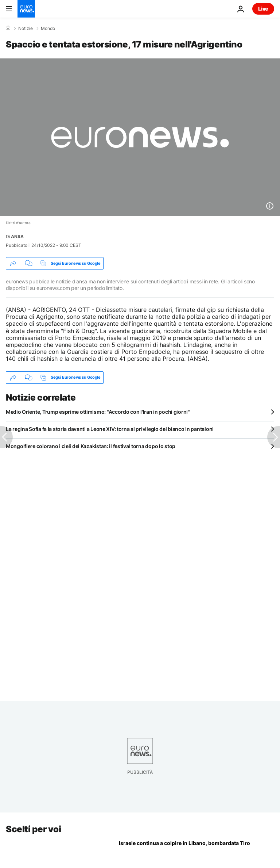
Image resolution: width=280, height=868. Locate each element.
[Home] (8, 28)
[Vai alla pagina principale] (26, 9)
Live (263, 9)
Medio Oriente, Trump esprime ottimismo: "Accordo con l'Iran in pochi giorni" (98, 412)
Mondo (48, 28)
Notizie (26, 28)
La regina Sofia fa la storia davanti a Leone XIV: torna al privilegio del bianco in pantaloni (110, 429)
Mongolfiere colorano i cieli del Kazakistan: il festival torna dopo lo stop (91, 446)
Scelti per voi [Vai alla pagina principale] (33, 829)
